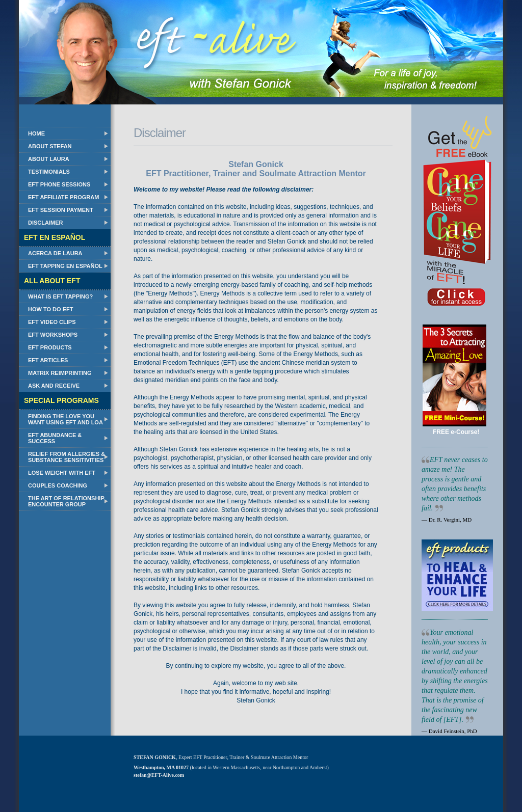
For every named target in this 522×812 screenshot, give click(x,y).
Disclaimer (45, 223)
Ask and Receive (54, 386)
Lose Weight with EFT (62, 473)
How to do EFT (50, 309)
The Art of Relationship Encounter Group (66, 501)
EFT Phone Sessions (59, 184)
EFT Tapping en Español (65, 266)
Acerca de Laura (55, 253)
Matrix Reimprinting (60, 373)
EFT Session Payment (61, 210)
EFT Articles (48, 360)
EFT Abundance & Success (55, 438)
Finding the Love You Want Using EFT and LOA (66, 419)
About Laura (49, 159)
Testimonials (49, 172)
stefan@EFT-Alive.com (159, 775)
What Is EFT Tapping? (60, 296)
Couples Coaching (58, 485)
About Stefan (50, 146)
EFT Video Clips (52, 322)
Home (36, 133)
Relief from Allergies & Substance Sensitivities (67, 457)
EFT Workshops (53, 335)
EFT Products (50, 347)
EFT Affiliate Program (63, 197)
